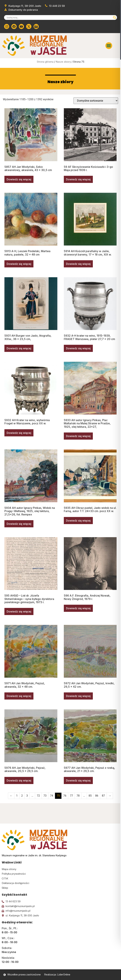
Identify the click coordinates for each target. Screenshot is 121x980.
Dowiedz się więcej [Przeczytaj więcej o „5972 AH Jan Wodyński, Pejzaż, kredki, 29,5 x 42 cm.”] (78, 696)
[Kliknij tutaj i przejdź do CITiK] (60, 879)
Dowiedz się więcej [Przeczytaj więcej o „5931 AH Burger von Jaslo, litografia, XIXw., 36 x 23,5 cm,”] (19, 348)
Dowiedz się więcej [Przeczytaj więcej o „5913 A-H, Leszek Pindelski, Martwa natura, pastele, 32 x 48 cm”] (19, 264)
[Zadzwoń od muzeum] (55, 6)
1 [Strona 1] (17, 796)
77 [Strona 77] (71, 796)
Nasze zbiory (63, 62)
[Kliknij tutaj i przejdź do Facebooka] (14, 26)
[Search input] (59, 17)
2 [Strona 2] (22, 796)
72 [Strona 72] (38, 796)
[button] (109, 46)
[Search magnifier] (115, 17)
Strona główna (45, 62)
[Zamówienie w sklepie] (96, 101)
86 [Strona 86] (97, 796)
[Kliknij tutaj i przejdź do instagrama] (7, 26)
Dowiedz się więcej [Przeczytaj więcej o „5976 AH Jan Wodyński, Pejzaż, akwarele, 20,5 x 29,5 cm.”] (19, 780)
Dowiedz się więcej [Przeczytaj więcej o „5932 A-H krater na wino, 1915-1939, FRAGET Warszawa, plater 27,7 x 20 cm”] (78, 348)
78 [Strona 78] (78, 796)
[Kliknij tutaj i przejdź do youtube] (21, 26)
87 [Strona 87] (103, 796)
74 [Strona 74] (52, 796)
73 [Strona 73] (45, 796)
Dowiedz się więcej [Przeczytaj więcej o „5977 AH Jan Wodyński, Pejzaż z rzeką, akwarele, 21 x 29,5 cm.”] (78, 780)
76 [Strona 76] (65, 796)
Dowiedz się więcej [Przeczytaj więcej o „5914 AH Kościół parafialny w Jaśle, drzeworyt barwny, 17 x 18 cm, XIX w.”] (78, 264)
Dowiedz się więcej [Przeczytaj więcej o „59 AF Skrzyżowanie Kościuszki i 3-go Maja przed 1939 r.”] (78, 179)
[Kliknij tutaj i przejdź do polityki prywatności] (60, 874)
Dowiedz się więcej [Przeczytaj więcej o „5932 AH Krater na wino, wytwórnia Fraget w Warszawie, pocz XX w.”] (19, 433)
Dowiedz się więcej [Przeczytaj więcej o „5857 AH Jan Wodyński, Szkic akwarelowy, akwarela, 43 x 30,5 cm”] (19, 179)
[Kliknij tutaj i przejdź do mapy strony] (60, 869)
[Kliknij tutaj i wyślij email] (60, 906)
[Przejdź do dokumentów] (21, 10)
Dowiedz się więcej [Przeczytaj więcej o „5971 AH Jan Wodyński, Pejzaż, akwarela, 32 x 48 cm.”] (19, 696)
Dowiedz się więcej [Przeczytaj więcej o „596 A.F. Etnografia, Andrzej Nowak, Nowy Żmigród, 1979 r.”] (78, 608)
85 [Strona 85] (90, 796)
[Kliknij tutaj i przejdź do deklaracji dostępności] (60, 883)
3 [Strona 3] (27, 796)
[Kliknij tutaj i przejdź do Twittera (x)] (29, 26)
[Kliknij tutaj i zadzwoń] (60, 902)
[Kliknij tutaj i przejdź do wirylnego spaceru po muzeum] (36, 26)
